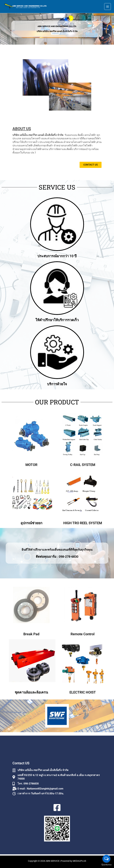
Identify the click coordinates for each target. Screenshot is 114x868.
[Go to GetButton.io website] (106, 865)
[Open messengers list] (106, 859)
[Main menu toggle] (108, 7)
